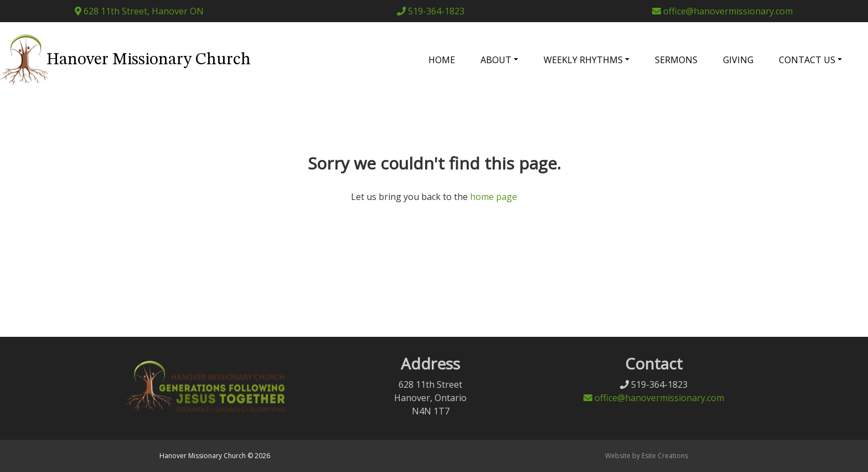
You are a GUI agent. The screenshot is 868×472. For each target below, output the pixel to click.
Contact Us (807, 60)
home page (494, 197)
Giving (738, 60)
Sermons (676, 60)
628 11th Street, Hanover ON (139, 11)
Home (442, 60)
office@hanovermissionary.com (722, 11)
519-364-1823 (431, 11)
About (496, 60)
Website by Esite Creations (647, 456)
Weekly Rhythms (583, 60)
